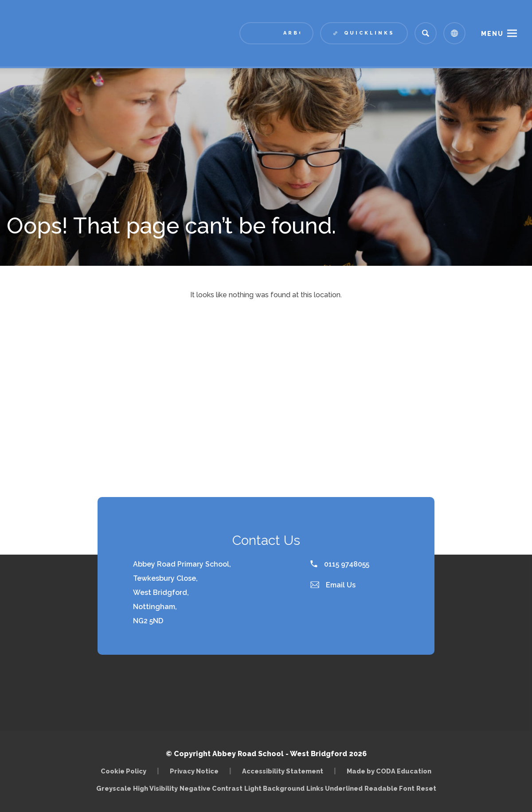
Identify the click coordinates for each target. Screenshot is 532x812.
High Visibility (155, 788)
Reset (426, 788)
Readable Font (389, 788)
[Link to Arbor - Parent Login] (276, 33)
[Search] (426, 33)
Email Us (333, 585)
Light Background (274, 788)
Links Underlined (334, 788)
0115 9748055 (340, 564)
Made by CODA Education (389, 771)
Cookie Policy (123, 771)
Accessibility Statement (283, 771)
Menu (492, 34)
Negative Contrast (211, 788)
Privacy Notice (194, 771)
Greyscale (114, 788)
